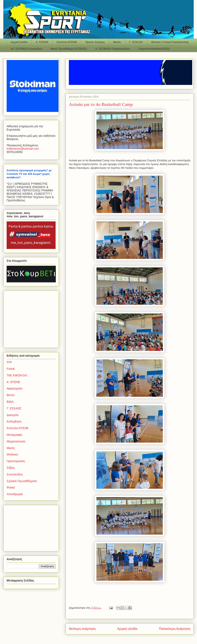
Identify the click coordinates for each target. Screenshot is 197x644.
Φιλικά (11, 487)
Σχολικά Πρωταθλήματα (22, 481)
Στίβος (11, 468)
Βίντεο (11, 395)
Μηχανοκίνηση (16, 441)
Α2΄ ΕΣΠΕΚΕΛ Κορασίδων (27, 49)
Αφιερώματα (15, 388)
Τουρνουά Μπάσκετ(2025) (154, 49)
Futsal (11, 369)
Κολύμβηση (14, 421)
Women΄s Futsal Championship (170, 42)
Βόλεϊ (10, 402)
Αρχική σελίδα (19, 42)
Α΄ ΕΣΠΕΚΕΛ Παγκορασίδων (113, 49)
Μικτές (117, 42)
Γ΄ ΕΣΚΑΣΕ (136, 42)
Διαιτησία (13, 415)
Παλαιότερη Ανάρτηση (175, 629)
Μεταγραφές (15, 435)
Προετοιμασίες (16, 461)
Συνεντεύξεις (15, 474)
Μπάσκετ (13, 454)
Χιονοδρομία (15, 494)
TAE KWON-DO (17, 375)
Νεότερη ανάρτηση (82, 629)
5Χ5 (9, 362)
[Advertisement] (33, 318)
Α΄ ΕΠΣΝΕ (42, 42)
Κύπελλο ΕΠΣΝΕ (67, 42)
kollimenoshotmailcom (23, 149)
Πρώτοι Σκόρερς (95, 42)
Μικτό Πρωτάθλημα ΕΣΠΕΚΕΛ (69, 49)
